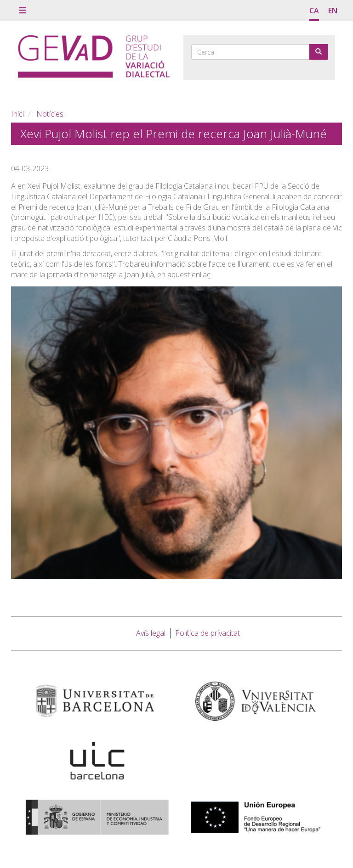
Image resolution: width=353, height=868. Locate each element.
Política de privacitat (208, 633)
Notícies (50, 114)
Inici (17, 114)
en (333, 11)
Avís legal (151, 633)
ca (314, 11)
